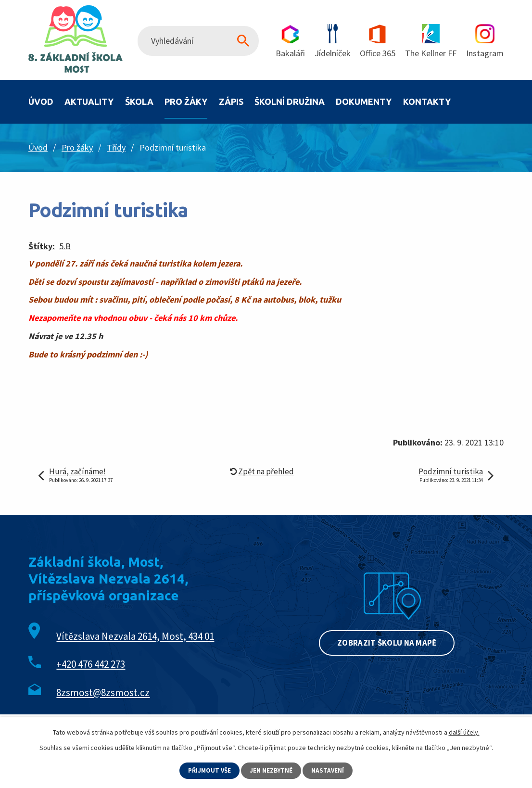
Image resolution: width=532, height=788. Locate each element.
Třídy (116, 147)
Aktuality (89, 102)
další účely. (464, 732)
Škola (139, 102)
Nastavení (330, 770)
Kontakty (427, 102)
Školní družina (290, 102)
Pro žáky (186, 102)
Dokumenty (364, 102)
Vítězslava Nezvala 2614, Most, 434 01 (135, 636)
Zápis (231, 102)
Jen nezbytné (272, 770)
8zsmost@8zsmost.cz (103, 693)
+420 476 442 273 (91, 664)
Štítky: (42, 246)
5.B (65, 246)
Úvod (41, 102)
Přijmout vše (209, 770)
